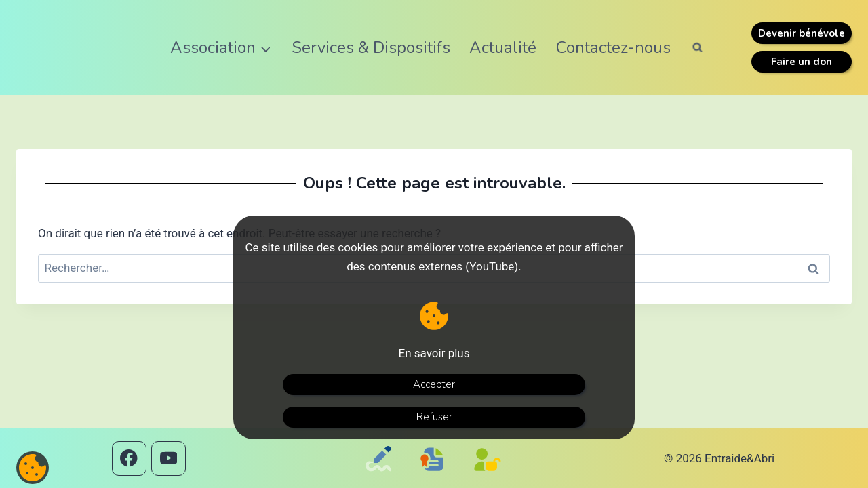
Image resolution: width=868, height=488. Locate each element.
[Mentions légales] (435, 472)
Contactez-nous (613, 47)
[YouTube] (169, 459)
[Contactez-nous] (381, 477)
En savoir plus (434, 353)
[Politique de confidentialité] (491, 477)
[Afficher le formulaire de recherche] (698, 47)
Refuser (434, 417)
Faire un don (802, 62)
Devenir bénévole (802, 33)
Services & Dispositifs (371, 47)
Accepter (434, 384)
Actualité (503, 47)
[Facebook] (129, 459)
